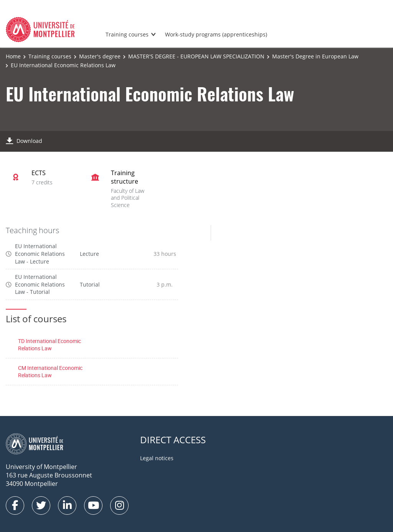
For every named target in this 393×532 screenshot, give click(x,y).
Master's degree (100, 56)
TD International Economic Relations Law (50, 345)
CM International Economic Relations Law (50, 372)
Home (13, 56)
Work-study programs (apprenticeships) (216, 34)
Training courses (127, 34)
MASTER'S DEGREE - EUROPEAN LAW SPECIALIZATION (196, 56)
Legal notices (157, 458)
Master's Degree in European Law (315, 56)
